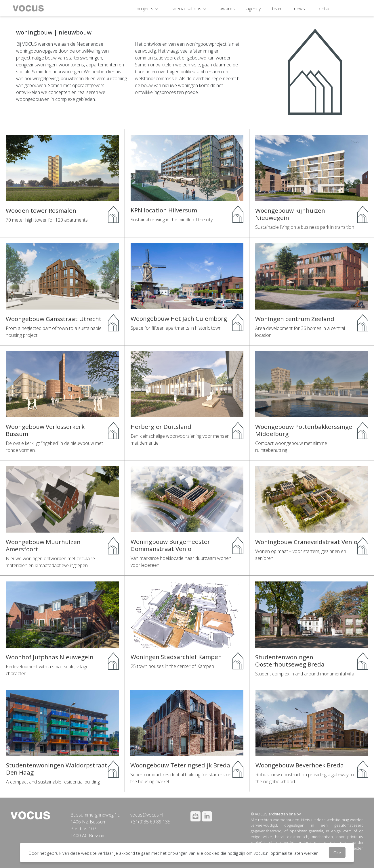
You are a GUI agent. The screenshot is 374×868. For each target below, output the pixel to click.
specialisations (186, 9)
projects (145, 9)
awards (227, 9)
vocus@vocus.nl (147, 815)
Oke (337, 852)
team (277, 9)
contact (324, 9)
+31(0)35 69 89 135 (150, 822)
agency (253, 9)
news (299, 9)
